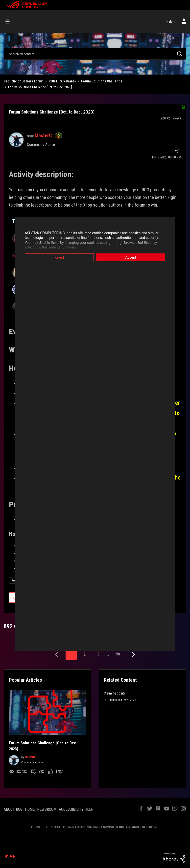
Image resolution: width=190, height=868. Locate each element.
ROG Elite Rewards (62, 81)
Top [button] (12, 856)
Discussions (114, 700)
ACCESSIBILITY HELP (76, 809)
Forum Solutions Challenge (102, 81)
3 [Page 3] (98, 654)
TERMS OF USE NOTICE (46, 827)
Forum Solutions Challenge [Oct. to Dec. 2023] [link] (40, 87)
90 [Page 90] (118, 654)
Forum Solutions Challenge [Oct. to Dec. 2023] (52, 112)
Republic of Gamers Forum (24, 81)
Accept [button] (131, 257)
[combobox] (95, 54)
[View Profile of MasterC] (43, 135)
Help (170, 21)
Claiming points (115, 693)
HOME (30, 809)
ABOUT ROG (13, 809)
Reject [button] (59, 257)
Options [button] (177, 151)
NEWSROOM (47, 809)
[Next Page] (133, 655)
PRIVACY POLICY (74, 827)
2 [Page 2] (85, 654)
